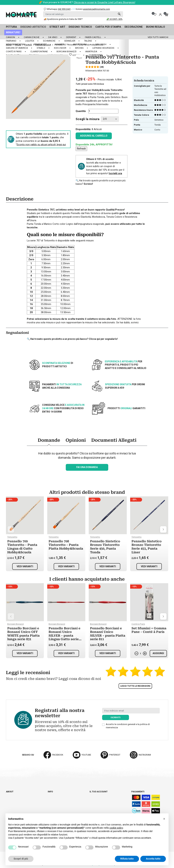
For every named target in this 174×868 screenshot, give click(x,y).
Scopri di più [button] (21, 859)
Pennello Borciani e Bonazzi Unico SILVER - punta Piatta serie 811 (108, 634)
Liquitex (30, 41)
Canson (10, 37)
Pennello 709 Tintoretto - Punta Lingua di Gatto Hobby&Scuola (22, 547)
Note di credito (98, 801)
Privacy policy (56, 810)
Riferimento (91, 71)
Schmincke (49, 41)
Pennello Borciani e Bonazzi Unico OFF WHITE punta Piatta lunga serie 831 (23, 634)
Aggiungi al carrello (94, 136)
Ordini (93, 798)
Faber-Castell (93, 37)
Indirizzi (94, 804)
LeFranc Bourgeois (103, 48)
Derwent (71, 37)
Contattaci (12, 801)
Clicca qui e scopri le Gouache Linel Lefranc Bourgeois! (105, 2)
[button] (164, 819)
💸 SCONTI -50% (114, 19)
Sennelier (70, 41)
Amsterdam (80, 44)
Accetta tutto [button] (153, 859)
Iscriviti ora (115, 173)
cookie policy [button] (116, 828)
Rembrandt (40, 44)
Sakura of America (17, 48)
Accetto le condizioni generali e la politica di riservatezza (128, 726)
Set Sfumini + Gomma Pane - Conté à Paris (149, 630)
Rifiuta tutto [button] (127, 859)
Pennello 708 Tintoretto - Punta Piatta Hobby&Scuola (66, 545)
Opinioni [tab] (76, 440)
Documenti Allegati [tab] (114, 440)
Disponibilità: (83, 129)
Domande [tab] (49, 440)
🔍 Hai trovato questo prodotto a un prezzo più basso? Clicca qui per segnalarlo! (72, 339)
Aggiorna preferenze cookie (22, 807)
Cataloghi (12, 798)
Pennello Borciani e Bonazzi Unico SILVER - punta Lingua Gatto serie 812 (64, 636)
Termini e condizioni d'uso (63, 801)
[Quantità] (103, 111)
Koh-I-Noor (60, 48)
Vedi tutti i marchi (158, 37)
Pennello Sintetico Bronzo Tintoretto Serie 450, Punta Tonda (105, 547)
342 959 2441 (64, 9)
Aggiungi (158, 653)
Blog (9, 804)
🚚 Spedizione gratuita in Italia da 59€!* (63, 19)
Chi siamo (11, 795)
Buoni (93, 807)
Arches (79, 48)
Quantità (81, 111)
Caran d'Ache (32, 37)
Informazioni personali (103, 795)
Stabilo (41, 48)
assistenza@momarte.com (97, 9)
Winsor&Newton (15, 44)
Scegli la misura (88, 119)
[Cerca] (83, 14)
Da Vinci (53, 37)
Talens (88, 41)
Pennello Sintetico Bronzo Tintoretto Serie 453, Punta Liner (147, 547)
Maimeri (60, 44)
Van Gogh (101, 44)
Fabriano (11, 41)
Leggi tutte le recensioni (135, 686)
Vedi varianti (25, 566)
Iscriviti (116, 717)
